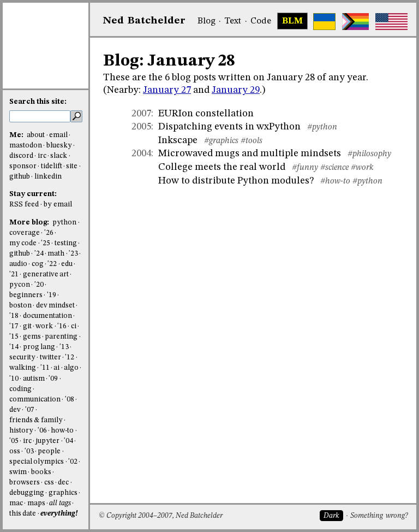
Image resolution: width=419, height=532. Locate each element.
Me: (17, 135)
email (58, 135)
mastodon (26, 146)
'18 (14, 316)
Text (233, 21)
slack (59, 156)
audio (18, 264)
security (22, 357)
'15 (14, 337)
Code (261, 21)
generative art (46, 274)
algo (71, 368)
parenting (61, 337)
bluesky (59, 146)
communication (35, 400)
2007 (141, 114)
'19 (52, 295)
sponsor (23, 166)
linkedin (48, 177)
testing (66, 243)
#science (334, 168)
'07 (30, 410)
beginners (26, 295)
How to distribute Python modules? (236, 181)
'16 (62, 326)
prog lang (39, 347)
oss (15, 451)
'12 (70, 357)
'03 (29, 451)
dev (15, 410)
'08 (70, 400)
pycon (20, 285)
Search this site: (38, 102)
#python (322, 127)
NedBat (144, 21)
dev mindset (55, 306)
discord (21, 156)
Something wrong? (379, 516)
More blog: (30, 223)
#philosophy (369, 154)
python (64, 223)
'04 (68, 441)
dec (63, 483)
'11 (45, 368)
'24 (39, 254)
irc (42, 156)
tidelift (52, 166)
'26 (49, 233)
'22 (52, 264)
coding (20, 389)
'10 (14, 379)
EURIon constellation (206, 114)
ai (56, 368)
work (44, 326)
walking (23, 368)
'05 (14, 441)
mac (16, 503)
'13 (64, 347)
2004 (141, 153)
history (21, 431)
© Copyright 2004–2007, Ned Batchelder (161, 516)
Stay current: (33, 194)
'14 (14, 347)
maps (36, 503)
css (49, 483)
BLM (292, 21)
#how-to (335, 181)
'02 (73, 462)
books (41, 472)
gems (32, 337)
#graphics (221, 141)
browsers (25, 483)
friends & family (36, 420)
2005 (141, 127)
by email (58, 205)
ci (74, 326)
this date (23, 514)
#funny (305, 168)
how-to (62, 431)
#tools (252, 141)
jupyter (47, 441)
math (56, 254)
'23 (73, 254)
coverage (25, 233)
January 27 (167, 90)
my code (23, 243)
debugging (27, 493)
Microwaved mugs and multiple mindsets (250, 153)
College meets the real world (222, 167)
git (27, 326)
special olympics (37, 462)
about (36, 135)
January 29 (236, 90)
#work (362, 168)
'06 (42, 431)
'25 (46, 243)
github (20, 177)
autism (34, 379)
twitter (50, 357)
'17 (14, 326)
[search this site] (40, 116)
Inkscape (178, 140)
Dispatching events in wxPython (229, 127)
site (72, 166)
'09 (53, 379)
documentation (47, 316)
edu (67, 264)
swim (18, 472)
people (49, 451)
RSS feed (24, 205)
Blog (206, 21)
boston (20, 306)
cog (38, 264)
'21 (14, 274)
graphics (63, 493)
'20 (39, 285)
